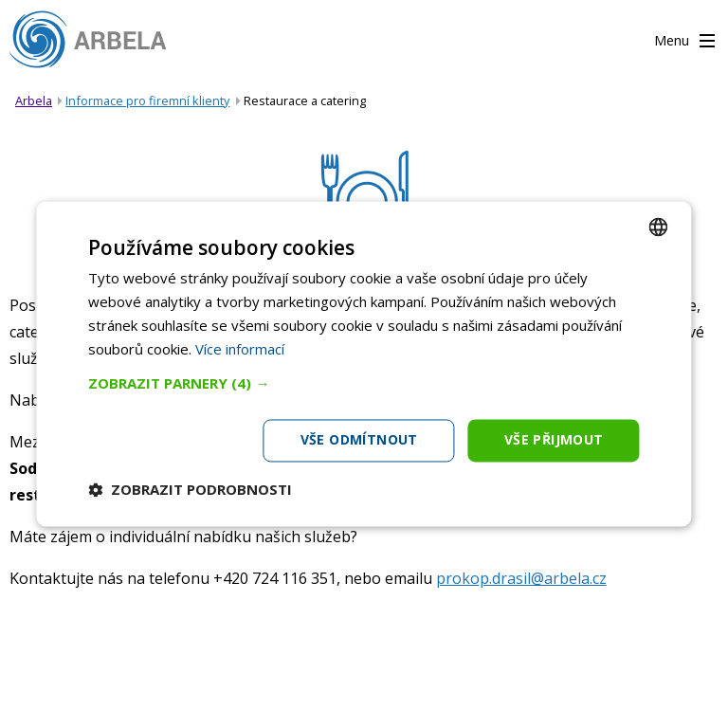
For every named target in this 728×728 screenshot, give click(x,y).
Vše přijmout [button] (554, 440)
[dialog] (364, 364)
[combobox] (659, 227)
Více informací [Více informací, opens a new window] (240, 349)
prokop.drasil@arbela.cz (521, 578)
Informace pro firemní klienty (147, 100)
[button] (364, 384)
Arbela (34, 100)
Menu (684, 42)
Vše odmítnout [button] (359, 440)
